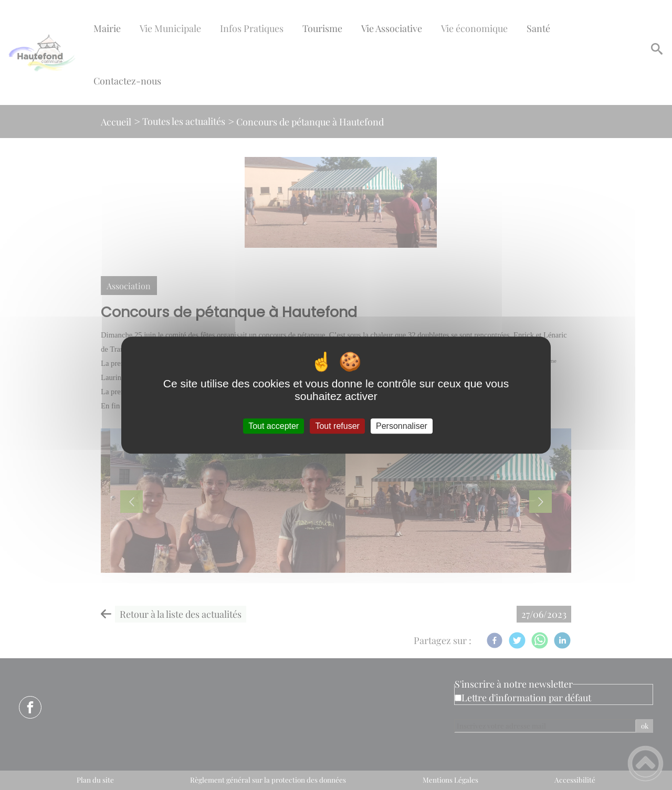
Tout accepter (274, 426)
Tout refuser (337, 426)
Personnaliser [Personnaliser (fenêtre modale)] (402, 426)
